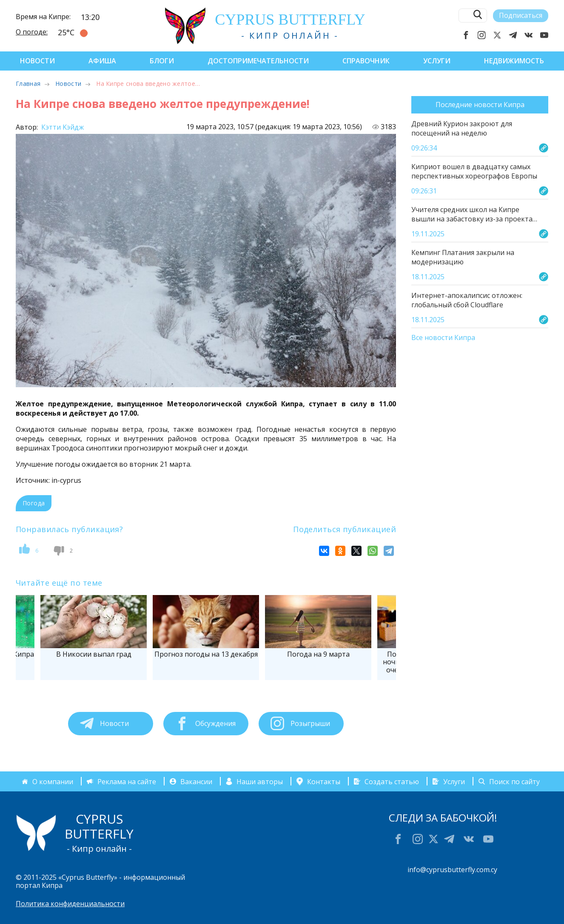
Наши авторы (260, 781)
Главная (28, 84)
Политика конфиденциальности (70, 904)
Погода (34, 503)
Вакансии (196, 781)
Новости (37, 61)
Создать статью (392, 781)
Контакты (324, 781)
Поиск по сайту (514, 781)
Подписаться (521, 15)
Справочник (366, 61)
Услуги (437, 61)
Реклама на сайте (127, 781)
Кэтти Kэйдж (62, 127)
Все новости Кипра (443, 338)
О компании (53, 781)
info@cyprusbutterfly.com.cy (452, 870)
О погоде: (32, 32)
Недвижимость (514, 61)
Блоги (162, 61)
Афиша (102, 61)
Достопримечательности (258, 61)
